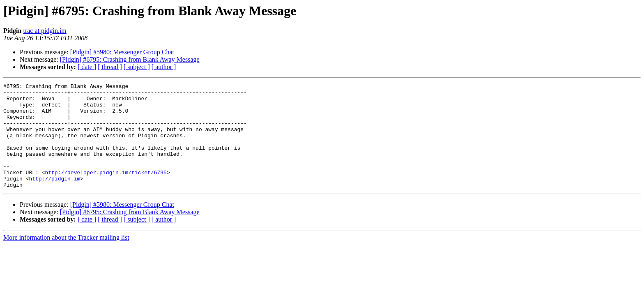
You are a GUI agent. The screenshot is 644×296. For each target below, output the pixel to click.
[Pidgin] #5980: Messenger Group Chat (122, 52)
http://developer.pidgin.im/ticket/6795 (106, 191)
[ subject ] (137, 67)
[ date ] (87, 67)
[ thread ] (110, 67)
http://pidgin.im (54, 198)
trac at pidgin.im (45, 31)
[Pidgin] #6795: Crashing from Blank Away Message (130, 59)
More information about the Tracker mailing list (66, 258)
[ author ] (164, 67)
